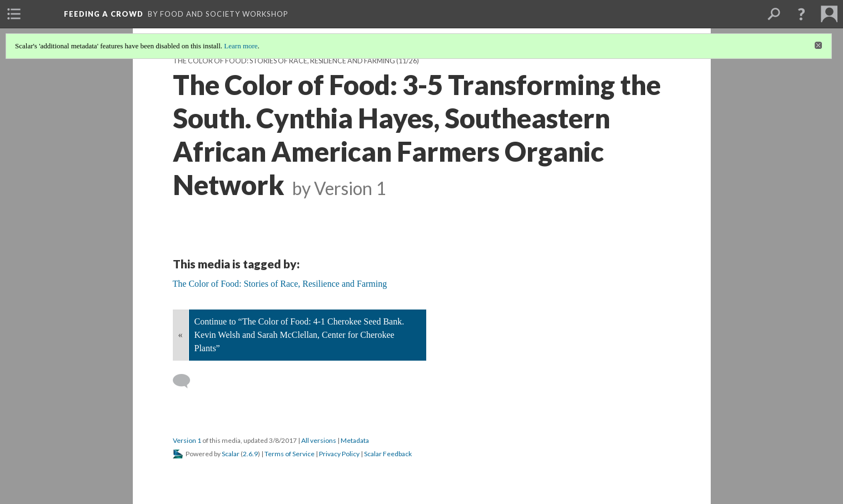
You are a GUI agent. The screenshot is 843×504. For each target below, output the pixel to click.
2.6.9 (250, 454)
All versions (319, 440)
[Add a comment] (186, 381)
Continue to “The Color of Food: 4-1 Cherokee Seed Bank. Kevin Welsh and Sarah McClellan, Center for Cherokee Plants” (300, 335)
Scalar (231, 454)
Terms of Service (290, 454)
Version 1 (187, 440)
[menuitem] (14, 14)
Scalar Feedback (388, 454)
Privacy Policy (339, 454)
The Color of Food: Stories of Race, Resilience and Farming (284, 61)
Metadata (355, 440)
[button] (801, 14)
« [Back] (181, 335)
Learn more (241, 46)
